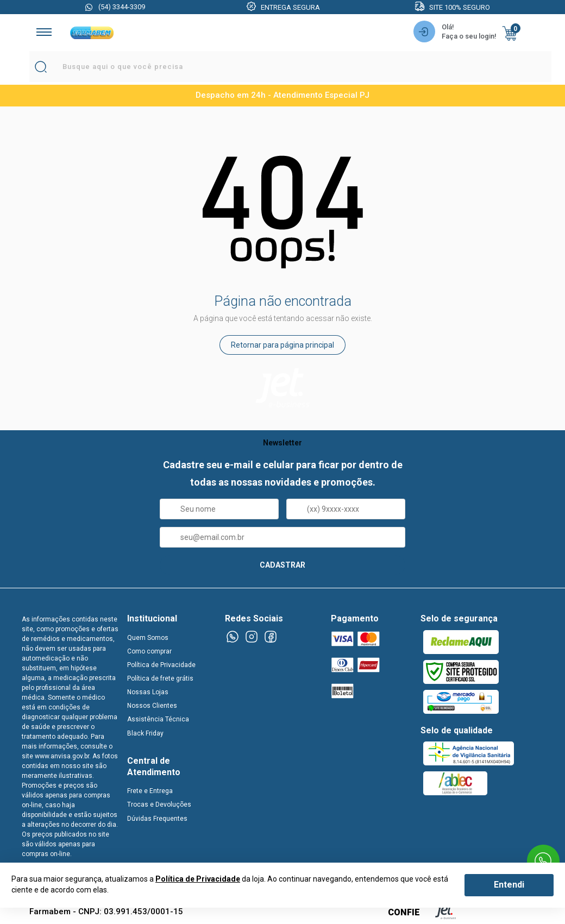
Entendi (509, 885)
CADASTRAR (282, 565)
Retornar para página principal (282, 345)
